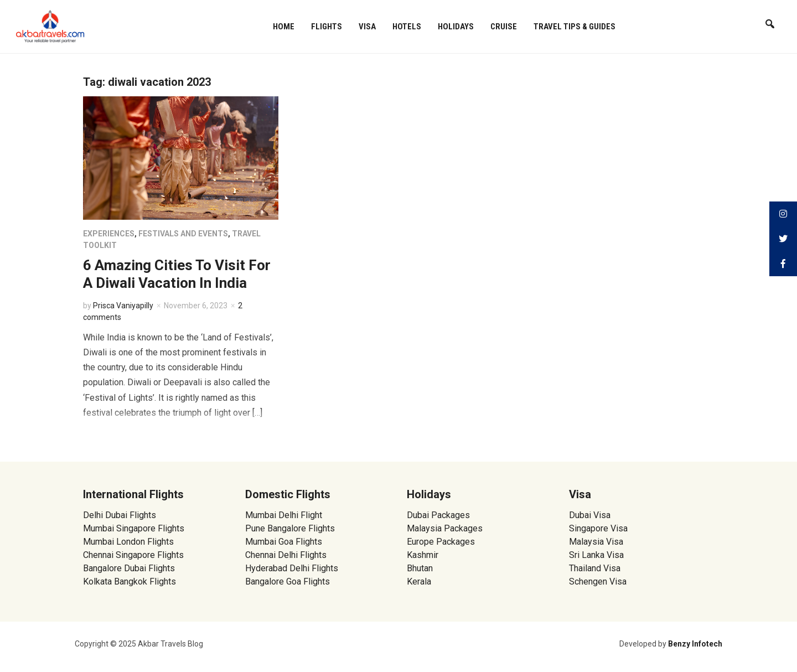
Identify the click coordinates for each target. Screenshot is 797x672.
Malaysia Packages (445, 528)
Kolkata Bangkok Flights (130, 581)
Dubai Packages (438, 515)
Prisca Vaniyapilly (123, 306)
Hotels (407, 27)
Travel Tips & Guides (575, 27)
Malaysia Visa (596, 542)
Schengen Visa (598, 581)
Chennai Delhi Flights (286, 555)
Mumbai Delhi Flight (284, 515)
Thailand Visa (595, 568)
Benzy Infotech (695, 644)
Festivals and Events (183, 234)
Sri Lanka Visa (597, 555)
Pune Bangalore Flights (290, 528)
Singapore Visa (598, 528)
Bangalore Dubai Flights (129, 568)
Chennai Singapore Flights (133, 555)
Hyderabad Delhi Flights (292, 568)
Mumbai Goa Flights (284, 542)
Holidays (456, 27)
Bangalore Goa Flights (288, 581)
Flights (327, 27)
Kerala (419, 581)
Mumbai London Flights (128, 542)
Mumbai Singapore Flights (134, 528)
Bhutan (420, 568)
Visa (367, 27)
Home (284, 27)
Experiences (109, 234)
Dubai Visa (590, 515)
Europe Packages (441, 542)
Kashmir (423, 555)
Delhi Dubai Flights (120, 515)
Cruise (504, 27)
